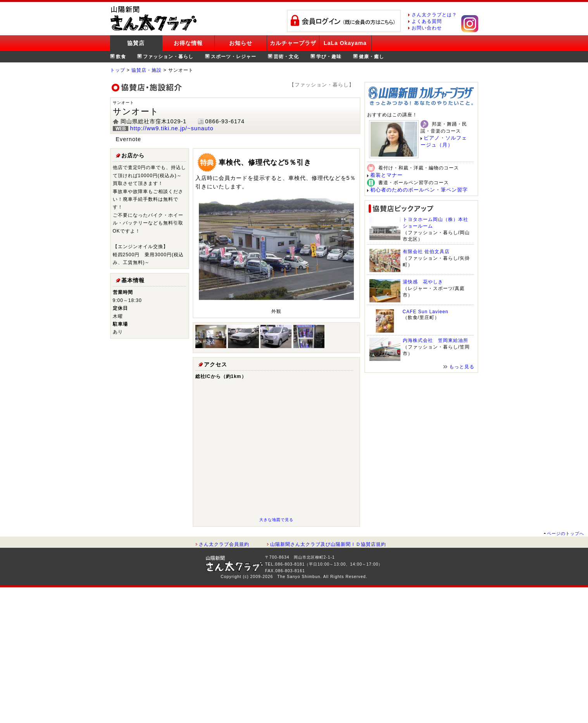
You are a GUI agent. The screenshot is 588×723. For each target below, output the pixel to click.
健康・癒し (372, 57)
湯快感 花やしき (423, 282)
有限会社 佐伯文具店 (426, 252)
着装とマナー (386, 175)
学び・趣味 (329, 57)
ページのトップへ (566, 533)
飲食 (121, 57)
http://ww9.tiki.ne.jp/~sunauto (172, 128)
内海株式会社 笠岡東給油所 (435, 340)
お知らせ (241, 43)
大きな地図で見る (276, 520)
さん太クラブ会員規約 (224, 544)
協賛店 (136, 43)
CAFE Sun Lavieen (426, 312)
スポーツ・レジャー (234, 57)
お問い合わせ (427, 28)
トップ (118, 70)
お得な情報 (188, 43)
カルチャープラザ (293, 43)
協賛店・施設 (147, 70)
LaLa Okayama (345, 43)
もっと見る (462, 367)
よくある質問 (427, 21)
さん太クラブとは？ (434, 15)
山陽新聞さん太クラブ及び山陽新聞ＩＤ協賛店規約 (328, 544)
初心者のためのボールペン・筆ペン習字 (419, 190)
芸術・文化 (286, 57)
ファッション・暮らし (168, 57)
